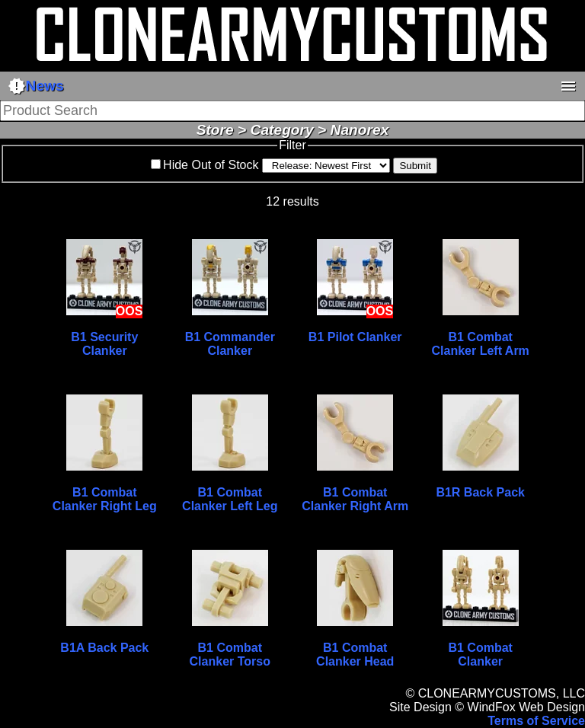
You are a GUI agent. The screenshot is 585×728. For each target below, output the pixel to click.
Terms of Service (536, 721)
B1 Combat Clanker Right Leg (105, 499)
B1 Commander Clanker (230, 344)
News (36, 86)
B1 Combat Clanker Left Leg (230, 499)
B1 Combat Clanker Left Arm (481, 344)
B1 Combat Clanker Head (355, 655)
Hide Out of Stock (211, 165)
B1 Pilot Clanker (355, 337)
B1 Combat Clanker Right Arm (355, 499)
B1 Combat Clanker (480, 655)
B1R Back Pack (480, 492)
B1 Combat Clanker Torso (230, 655)
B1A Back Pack (104, 648)
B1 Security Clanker (104, 344)
